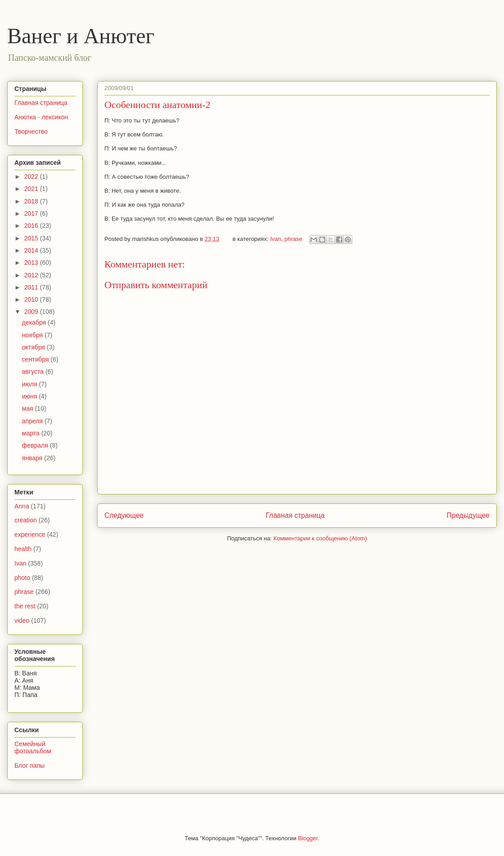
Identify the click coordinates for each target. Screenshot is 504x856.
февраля (36, 445)
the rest (25, 606)
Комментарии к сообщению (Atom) (320, 538)
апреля (33, 421)
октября (34, 347)
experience (30, 534)
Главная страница (295, 515)
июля (31, 384)
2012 (32, 275)
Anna (22, 506)
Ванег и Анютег (81, 36)
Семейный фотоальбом (33, 748)
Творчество (31, 131)
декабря (35, 322)
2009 (32, 312)
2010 (32, 299)
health (23, 549)
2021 (32, 189)
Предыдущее (468, 515)
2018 (32, 201)
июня (31, 396)
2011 (32, 287)
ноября (33, 335)
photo (22, 578)
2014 (32, 250)
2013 (32, 263)
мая (29, 408)
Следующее (124, 515)
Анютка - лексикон (41, 117)
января (33, 458)
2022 (32, 177)
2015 (32, 238)
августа (34, 371)
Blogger (308, 838)
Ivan (276, 239)
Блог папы (29, 765)
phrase (293, 239)
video (22, 620)
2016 (32, 226)
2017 (32, 213)
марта (32, 433)
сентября (36, 359)
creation (26, 520)
